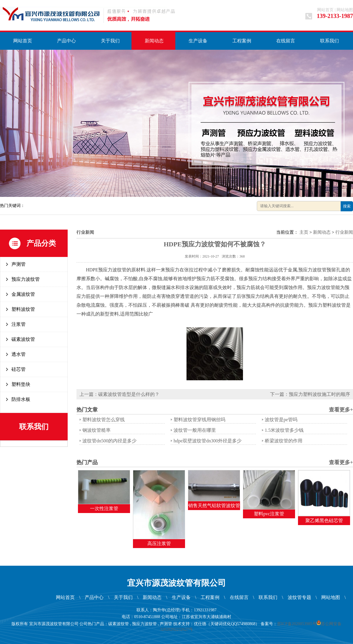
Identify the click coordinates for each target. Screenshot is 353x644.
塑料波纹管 (23, 309)
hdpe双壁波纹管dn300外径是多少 (208, 441)
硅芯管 (19, 369)
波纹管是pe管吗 (281, 420)
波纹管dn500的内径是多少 (109, 441)
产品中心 (66, 41)
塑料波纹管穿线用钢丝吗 (199, 420)
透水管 (19, 354)
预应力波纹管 (26, 279)
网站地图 (345, 10)
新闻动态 (154, 41)
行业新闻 (344, 232)
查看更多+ (341, 410)
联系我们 (329, 41)
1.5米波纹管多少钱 (284, 430)
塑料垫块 (21, 384)
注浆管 (19, 324)
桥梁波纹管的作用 (284, 441)
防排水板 (21, 399)
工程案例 (242, 41)
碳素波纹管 (23, 339)
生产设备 (198, 41)
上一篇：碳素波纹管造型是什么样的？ (119, 394)
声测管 (19, 264)
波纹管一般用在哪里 (195, 430)
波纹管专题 (299, 597)
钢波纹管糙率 (96, 430)
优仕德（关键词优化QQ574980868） (227, 624)
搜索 (347, 206)
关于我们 (110, 41)
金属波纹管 (23, 294)
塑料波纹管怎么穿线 (104, 420)
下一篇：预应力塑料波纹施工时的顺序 (310, 394)
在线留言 (286, 41)
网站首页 (325, 10)
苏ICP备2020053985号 (297, 624)
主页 (304, 232)
